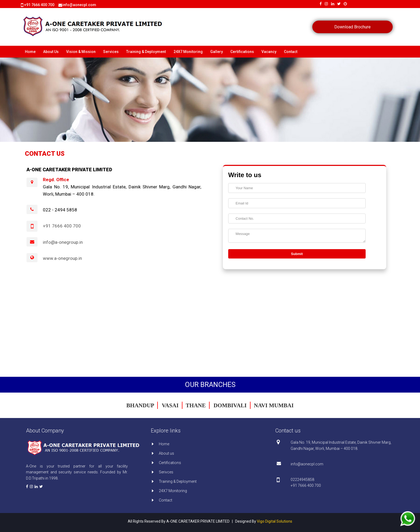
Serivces (166, 472)
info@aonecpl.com (307, 464)
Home (30, 52)
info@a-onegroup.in (63, 242)
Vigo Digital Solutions (275, 521)
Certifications (242, 52)
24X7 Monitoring (188, 52)
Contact (291, 52)
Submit (297, 254)
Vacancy (269, 52)
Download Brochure (352, 27)
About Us (51, 52)
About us (166, 453)
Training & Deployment (146, 52)
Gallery (217, 52)
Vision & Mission (81, 52)
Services (111, 52)
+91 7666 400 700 (39, 5)
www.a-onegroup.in (62, 258)
